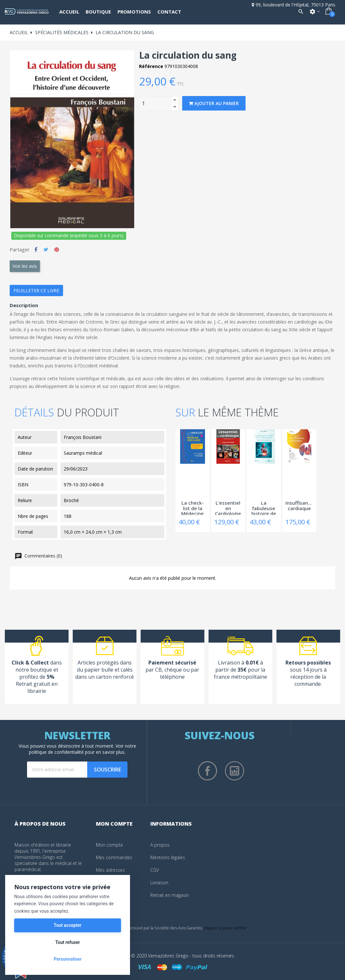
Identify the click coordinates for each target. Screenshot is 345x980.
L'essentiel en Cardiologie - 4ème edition (228, 508)
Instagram (235, 771)
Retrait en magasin (170, 895)
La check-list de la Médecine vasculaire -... (192, 508)
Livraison (159, 883)
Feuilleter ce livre (36, 291)
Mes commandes (114, 857)
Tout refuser (68, 942)
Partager (36, 249)
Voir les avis (25, 266)
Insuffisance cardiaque (299, 506)
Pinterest (57, 249)
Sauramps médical (83, 453)
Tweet (46, 249)
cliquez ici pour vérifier (225, 928)
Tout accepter (68, 925)
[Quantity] (155, 103)
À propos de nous (40, 824)
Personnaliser (68, 959)
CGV (155, 870)
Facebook (208, 771)
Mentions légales (168, 857)
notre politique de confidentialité (83, 749)
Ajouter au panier (214, 103)
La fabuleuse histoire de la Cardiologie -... (264, 508)
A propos (160, 845)
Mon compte (109, 845)
